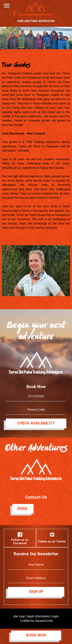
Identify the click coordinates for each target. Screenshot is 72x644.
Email (23, 509)
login (56, 616)
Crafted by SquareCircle (37, 621)
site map (19, 616)
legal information (38, 616)
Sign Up (36, 592)
